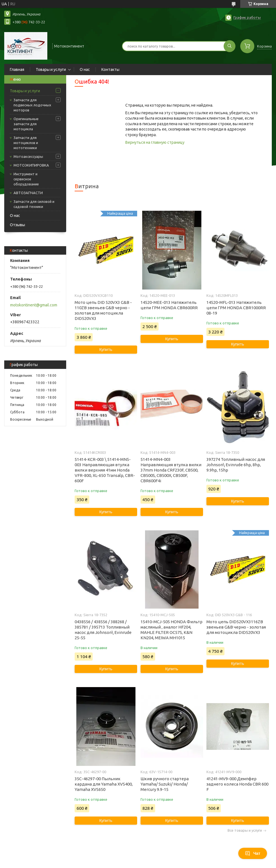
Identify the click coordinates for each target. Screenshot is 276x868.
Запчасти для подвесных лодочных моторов (32, 105)
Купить (106, 349)
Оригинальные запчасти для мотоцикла (26, 124)
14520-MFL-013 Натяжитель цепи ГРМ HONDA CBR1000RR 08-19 (236, 308)
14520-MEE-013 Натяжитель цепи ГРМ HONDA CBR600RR (169, 305)
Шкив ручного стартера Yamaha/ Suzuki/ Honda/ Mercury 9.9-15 (165, 784)
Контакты (110, 69)
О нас (85, 69)
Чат (253, 853)
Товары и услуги (51, 69)
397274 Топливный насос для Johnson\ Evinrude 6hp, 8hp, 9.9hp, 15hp (236, 465)
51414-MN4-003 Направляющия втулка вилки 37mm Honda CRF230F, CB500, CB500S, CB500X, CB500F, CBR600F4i (171, 470)
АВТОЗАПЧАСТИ (28, 193)
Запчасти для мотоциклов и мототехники (26, 143)
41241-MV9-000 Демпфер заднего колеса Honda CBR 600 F (237, 784)
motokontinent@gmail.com (34, 305)
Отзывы (17, 225)
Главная (17, 69)
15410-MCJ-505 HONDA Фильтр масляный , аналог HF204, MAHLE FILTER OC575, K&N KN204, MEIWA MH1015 (172, 630)
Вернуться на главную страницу (155, 142)
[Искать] (230, 46)
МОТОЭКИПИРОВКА (31, 165)
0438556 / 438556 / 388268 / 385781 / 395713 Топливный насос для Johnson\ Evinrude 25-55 (103, 630)
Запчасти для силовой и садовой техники (34, 204)
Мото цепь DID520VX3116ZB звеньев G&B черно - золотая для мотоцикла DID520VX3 (236, 627)
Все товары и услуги (245, 830)
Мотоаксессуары (28, 156)
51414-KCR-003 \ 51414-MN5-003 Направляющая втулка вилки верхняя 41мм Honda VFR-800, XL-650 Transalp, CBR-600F (105, 470)
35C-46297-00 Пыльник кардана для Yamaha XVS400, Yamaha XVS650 (104, 784)
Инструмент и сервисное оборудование (26, 179)
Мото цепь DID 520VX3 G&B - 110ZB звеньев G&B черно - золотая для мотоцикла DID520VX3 (103, 310)
